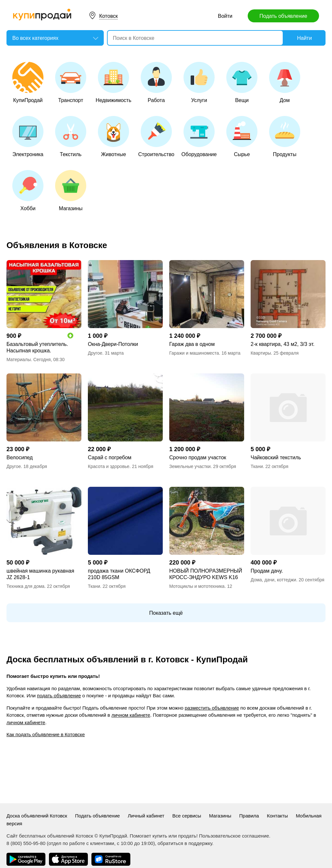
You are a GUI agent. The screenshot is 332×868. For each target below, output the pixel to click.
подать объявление (59, 696)
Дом (285, 82)
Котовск (108, 16)
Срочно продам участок (198, 457)
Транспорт (71, 82)
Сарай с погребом (110, 457)
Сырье (242, 137)
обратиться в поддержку (185, 843)
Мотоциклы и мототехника (197, 586)
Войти (225, 16)
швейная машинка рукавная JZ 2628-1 (40, 574)
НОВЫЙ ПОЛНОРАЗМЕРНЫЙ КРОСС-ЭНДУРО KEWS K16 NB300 (206, 574)
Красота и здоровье (109, 466)
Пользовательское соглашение (234, 836)
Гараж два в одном (192, 344)
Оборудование (199, 137)
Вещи (242, 82)
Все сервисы (187, 816)
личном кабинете (131, 715)
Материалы (19, 360)
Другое (95, 353)
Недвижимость (113, 82)
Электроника (28, 137)
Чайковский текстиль (276, 457)
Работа (156, 82)
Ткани (257, 466)
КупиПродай (28, 82)
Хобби (28, 191)
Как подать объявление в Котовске (46, 734)
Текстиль (71, 137)
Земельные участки (190, 466)
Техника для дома (25, 586)
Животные (113, 137)
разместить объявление (212, 708)
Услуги (199, 82)
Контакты (277, 816)
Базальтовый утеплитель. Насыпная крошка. (37, 347)
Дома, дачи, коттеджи (273, 580)
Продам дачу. (267, 571)
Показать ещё (166, 613)
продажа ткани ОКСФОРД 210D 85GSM (119, 574)
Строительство (156, 137)
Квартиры (261, 353)
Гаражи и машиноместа (194, 353)
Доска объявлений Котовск (37, 816)
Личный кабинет (146, 816)
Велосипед (20, 457)
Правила (249, 816)
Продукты (285, 137)
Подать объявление (283, 16)
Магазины (71, 191)
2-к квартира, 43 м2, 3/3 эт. (283, 344)
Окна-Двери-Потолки (113, 344)
